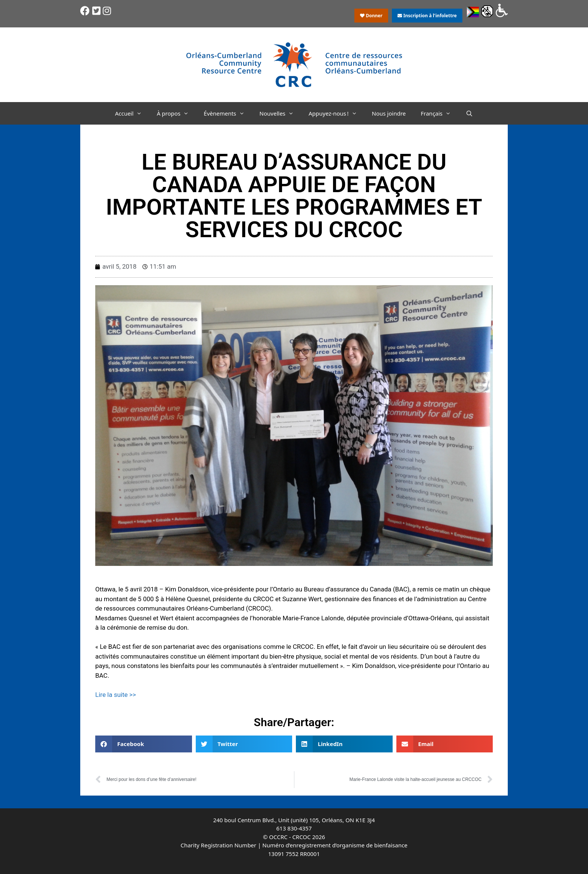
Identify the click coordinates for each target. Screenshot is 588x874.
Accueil (132, 113)
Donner (371, 16)
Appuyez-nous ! (336, 113)
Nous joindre (389, 113)
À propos (176, 113)
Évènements (228, 113)
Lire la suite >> (116, 695)
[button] (144, 744)
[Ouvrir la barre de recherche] (469, 113)
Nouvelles (280, 113)
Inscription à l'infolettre (427, 16)
